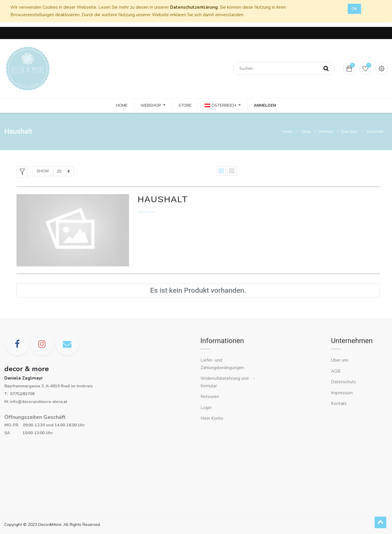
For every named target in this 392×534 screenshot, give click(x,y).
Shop (306, 131)
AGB (336, 371)
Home (287, 131)
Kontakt (339, 404)
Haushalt (375, 131)
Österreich (221, 105)
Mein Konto (212, 418)
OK (354, 9)
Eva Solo (350, 131)
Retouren (210, 397)
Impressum (342, 393)
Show (43, 171)
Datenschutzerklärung (194, 7)
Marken (326, 131)
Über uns (340, 360)
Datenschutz (343, 382)
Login (206, 408)
